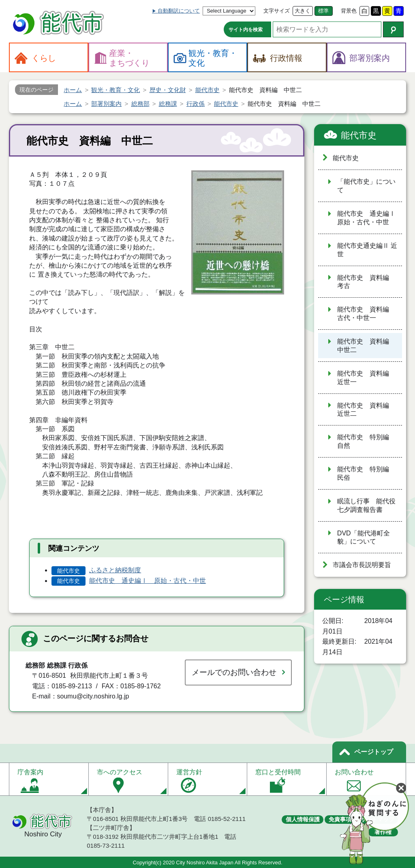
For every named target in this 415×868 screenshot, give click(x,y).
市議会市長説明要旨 (362, 565)
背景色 (349, 11)
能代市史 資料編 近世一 (366, 378)
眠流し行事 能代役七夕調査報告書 (366, 505)
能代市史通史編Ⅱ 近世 (367, 250)
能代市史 (359, 135)
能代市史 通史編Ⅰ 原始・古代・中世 (148, 581)
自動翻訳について (179, 11)
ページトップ (374, 752)
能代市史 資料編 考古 (366, 282)
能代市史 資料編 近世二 (366, 410)
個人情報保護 (303, 819)
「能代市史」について (366, 186)
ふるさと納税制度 (115, 570)
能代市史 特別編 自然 (366, 441)
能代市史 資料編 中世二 (366, 346)
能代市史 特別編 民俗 (366, 473)
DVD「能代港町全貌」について (364, 537)
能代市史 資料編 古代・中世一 (366, 314)
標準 (323, 11)
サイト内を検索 (246, 30)
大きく (303, 11)
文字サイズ (277, 11)
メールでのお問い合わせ (234, 672)
